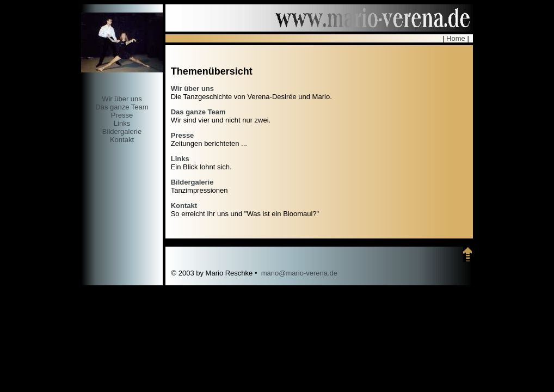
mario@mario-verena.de (299, 273)
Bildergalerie (122, 131)
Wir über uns (122, 99)
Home (456, 38)
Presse (122, 115)
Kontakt (122, 140)
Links (122, 123)
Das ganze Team (122, 107)
